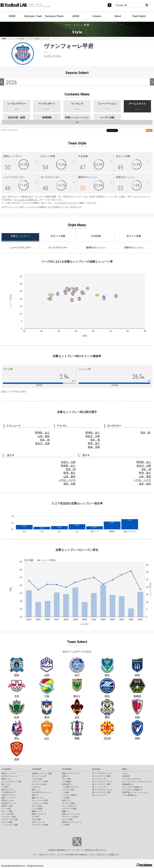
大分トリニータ (38, 822)
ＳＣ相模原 (66, 782)
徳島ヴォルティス (39, 814)
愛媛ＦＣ (66, 811)
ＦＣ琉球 (66, 825)
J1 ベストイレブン (100, 779)
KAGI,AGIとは (128, 784)
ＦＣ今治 (35, 817)
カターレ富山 (37, 806)
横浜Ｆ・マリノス (9, 798)
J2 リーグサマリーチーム (102, 782)
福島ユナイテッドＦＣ (71, 773)
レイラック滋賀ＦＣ (70, 795)
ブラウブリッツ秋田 (40, 782)
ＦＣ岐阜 (66, 792)
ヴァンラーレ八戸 (39, 776)
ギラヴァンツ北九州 (70, 817)
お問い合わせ (100, 850)
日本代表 (126, 776)
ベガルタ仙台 (37, 779)
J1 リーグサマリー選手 (101, 776)
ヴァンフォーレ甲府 (40, 801)
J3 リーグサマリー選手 (101, 792)
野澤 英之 (94, 443)
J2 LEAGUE (36, 769)
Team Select (139, 16)
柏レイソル (6, 784)
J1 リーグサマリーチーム (102, 773)
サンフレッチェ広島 (10, 819)
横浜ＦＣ (35, 795)
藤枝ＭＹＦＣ (37, 811)
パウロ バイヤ (67, 480)
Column (97, 16)
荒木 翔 (45, 440)
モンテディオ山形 (39, 784)
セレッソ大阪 (7, 811)
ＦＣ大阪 (66, 798)
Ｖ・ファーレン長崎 (10, 825)
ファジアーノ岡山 (9, 817)
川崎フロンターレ (9, 795)
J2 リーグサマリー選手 (101, 784)
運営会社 (89, 850)
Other (125, 769)
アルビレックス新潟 (40, 803)
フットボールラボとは (131, 779)
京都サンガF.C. (7, 806)
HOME (12, 16)
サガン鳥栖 (36, 819)
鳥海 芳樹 (94, 447)
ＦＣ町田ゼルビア (9, 792)
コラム (125, 773)
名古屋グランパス (9, 803)
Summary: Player (54, 16)
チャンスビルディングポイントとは (137, 782)
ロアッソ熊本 (67, 819)
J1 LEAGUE (6, 769)
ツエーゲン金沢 (68, 790)
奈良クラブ (66, 801)
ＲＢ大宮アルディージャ (42, 792)
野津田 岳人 (42, 433)
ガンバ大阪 (6, 809)
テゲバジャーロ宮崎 (40, 825)
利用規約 (53, 850)
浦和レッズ (6, 779)
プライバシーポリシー (75, 850)
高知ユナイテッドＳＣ (71, 814)
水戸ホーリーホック (10, 776)
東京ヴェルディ (8, 790)
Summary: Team (33, 16)
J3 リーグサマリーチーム (102, 790)
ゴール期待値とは (129, 795)
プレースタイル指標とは (132, 787)
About (118, 16)
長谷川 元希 (42, 443)
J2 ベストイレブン (100, 787)
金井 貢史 (145, 484)
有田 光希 (69, 484)
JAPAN (75, 16)
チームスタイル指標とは (26, 200)
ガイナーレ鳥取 (68, 803)
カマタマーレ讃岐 (69, 809)
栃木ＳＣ (66, 776)
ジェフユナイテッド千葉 (11, 782)
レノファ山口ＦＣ (69, 806)
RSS (149, 130)
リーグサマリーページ (65, 203)
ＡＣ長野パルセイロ (70, 787)
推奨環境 (61, 850)
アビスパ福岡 (7, 822)
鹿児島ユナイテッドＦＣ (72, 822)
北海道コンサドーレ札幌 (42, 773)
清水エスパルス (8, 801)
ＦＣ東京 (5, 787)
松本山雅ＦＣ (67, 784)
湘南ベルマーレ (38, 798)
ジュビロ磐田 (37, 809)
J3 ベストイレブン (100, 795)
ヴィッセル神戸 (8, 814)
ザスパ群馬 (66, 779)
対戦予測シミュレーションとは (135, 792)
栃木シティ (36, 790)
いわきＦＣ (36, 787)
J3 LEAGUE (67, 769)
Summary (96, 769)
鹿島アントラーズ (9, 773)
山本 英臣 (44, 436)
